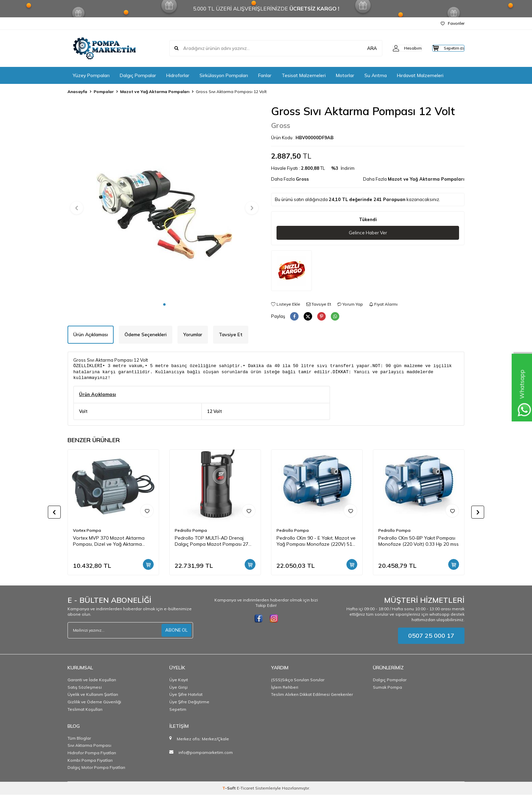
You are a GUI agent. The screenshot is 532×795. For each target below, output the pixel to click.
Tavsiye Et (319, 304)
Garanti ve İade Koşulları (92, 680)
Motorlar (345, 75)
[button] (164, 304)
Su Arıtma (376, 75)
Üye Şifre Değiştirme (189, 702)
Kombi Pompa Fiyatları (90, 761)
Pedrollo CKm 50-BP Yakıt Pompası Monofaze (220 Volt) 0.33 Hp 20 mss (419, 541)
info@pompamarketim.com (206, 753)
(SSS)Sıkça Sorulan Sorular (298, 680)
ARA (358, 48)
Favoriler (453, 23)
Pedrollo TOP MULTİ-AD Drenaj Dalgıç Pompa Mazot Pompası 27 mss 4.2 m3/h (212, 542)
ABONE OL (176, 631)
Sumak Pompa (387, 688)
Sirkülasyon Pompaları (224, 75)
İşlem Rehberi (285, 688)
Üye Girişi (178, 688)
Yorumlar (193, 335)
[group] (164, 201)
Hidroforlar (178, 75)
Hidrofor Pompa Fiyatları (92, 753)
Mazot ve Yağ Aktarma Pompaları (155, 92)
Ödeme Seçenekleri (146, 335)
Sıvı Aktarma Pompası (89, 746)
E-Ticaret (245, 788)
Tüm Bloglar (79, 738)
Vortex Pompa (87, 531)
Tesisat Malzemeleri (304, 75)
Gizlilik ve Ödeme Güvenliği (94, 702)
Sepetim (178, 709)
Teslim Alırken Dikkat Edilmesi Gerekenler (312, 695)
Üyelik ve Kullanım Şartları (93, 695)
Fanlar (265, 75)
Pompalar (104, 92)
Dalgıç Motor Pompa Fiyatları (96, 768)
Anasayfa (77, 92)
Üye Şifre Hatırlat (186, 695)
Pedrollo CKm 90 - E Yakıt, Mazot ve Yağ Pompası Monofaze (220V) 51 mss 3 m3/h (316, 542)
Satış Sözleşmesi (85, 688)
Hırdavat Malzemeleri (420, 75)
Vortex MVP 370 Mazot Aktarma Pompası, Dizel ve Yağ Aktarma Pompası (109, 542)
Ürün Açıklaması (91, 335)
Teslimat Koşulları (85, 709)
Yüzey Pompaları (91, 75)
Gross (281, 125)
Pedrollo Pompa (191, 531)
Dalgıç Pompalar (138, 75)
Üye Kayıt (179, 680)
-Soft (230, 788)
